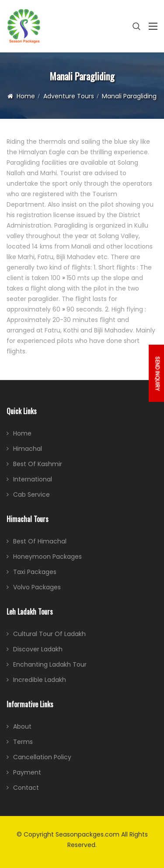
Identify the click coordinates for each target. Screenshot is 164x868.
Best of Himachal (40, 541)
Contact (26, 788)
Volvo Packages (37, 587)
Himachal (28, 449)
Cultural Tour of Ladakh (49, 634)
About (22, 726)
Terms (23, 742)
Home (26, 96)
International (33, 479)
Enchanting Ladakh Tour (50, 664)
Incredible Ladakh (40, 680)
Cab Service (31, 495)
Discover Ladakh (38, 649)
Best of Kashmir (38, 464)
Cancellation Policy (42, 757)
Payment (27, 772)
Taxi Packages (35, 572)
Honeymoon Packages (47, 557)
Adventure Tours (69, 96)
